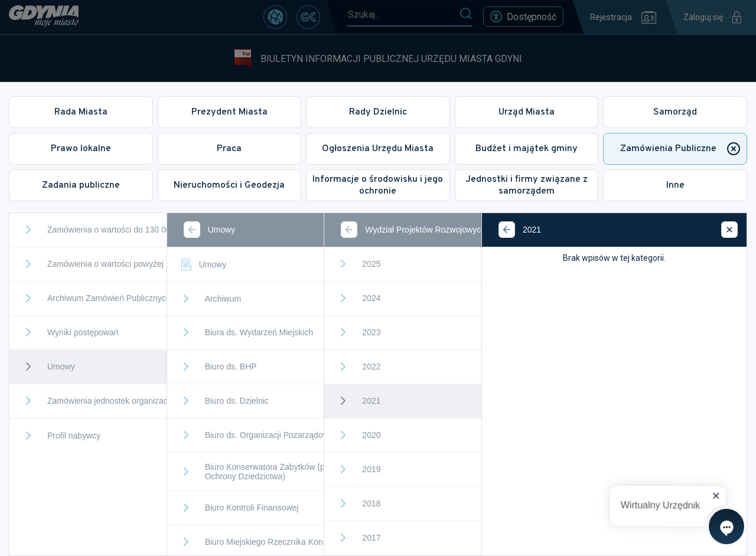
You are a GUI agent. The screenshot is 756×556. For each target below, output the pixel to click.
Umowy (203, 264)
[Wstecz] (192, 230)
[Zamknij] (729, 230)
